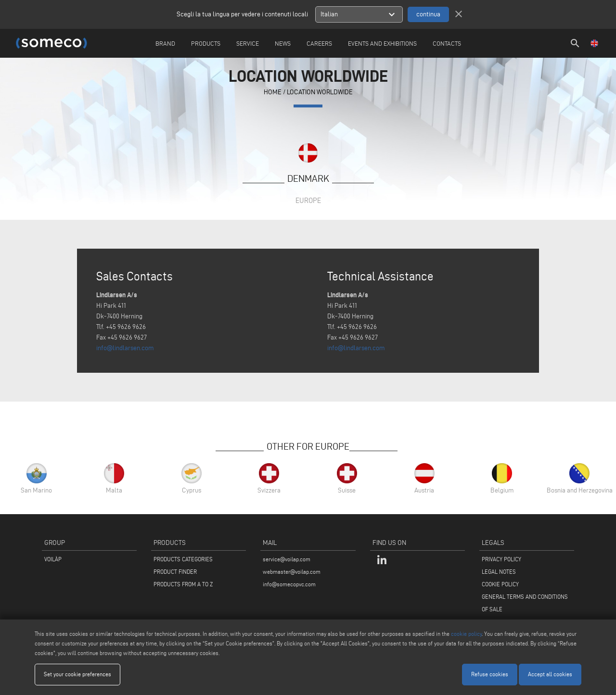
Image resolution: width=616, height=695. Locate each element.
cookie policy (466, 634)
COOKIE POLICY (500, 584)
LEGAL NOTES (499, 572)
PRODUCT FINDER (175, 572)
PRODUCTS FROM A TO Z (183, 584)
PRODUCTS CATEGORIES (183, 559)
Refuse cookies (490, 674)
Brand (165, 43)
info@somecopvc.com (289, 584)
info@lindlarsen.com (125, 348)
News (283, 43)
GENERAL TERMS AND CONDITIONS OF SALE (525, 603)
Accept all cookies (550, 674)
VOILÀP (53, 559)
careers (319, 43)
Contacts (447, 43)
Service (248, 43)
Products (206, 43)
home (273, 93)
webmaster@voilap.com (292, 572)
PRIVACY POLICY (501, 559)
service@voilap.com (287, 559)
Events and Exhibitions (382, 43)
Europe (308, 200)
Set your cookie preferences (77, 674)
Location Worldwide (320, 93)
